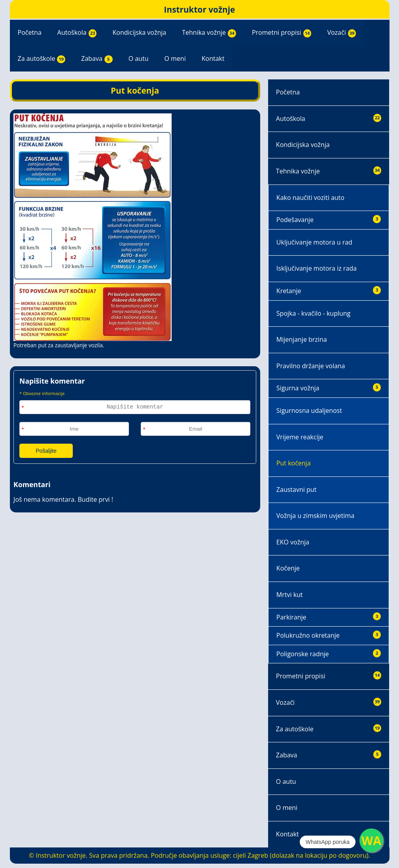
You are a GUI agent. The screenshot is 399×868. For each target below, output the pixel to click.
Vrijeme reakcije (300, 437)
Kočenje (288, 568)
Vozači (341, 33)
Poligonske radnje (329, 654)
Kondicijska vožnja (139, 32)
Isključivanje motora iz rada (317, 268)
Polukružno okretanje (329, 635)
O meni (175, 58)
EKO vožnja (293, 542)
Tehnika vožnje (209, 33)
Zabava (97, 59)
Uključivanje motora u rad (314, 242)
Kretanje (329, 291)
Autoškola (77, 33)
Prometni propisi (282, 33)
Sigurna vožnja (329, 388)
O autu (139, 58)
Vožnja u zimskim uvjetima (315, 516)
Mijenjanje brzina (302, 339)
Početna (30, 32)
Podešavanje (329, 219)
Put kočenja (294, 463)
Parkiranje (329, 617)
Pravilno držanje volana (311, 366)
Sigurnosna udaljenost (309, 410)
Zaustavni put (296, 490)
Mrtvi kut (290, 595)
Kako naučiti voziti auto (310, 198)
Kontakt (213, 58)
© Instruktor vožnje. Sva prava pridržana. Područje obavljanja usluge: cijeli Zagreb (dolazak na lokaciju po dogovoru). (199, 855)
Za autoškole (42, 59)
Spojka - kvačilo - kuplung (313, 313)
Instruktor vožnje (200, 9)
